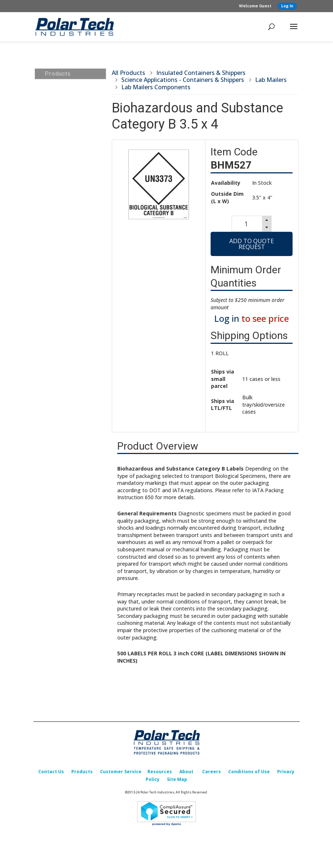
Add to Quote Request (252, 246)
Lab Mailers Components (156, 87)
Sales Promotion (66, 360)
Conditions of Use (249, 774)
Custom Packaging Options (68, 319)
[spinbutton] (246, 225)
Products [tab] (55, 74)
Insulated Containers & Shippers (73, 107)
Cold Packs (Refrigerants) (62, 186)
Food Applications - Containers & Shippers (75, 142)
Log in (227, 320)
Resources (160, 774)
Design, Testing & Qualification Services (71, 302)
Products (82, 774)
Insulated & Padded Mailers (69, 203)
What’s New (60, 350)
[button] (268, 220)
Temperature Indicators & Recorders (74, 230)
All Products (128, 73)
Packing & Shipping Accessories (69, 268)
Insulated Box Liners (70, 217)
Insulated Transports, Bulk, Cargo (71, 90)
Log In (287, 6)
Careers (212, 774)
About (186, 774)
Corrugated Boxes (68, 254)
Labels (54, 244)
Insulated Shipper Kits (74, 172)
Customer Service (121, 774)
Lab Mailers (271, 80)
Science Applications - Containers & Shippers (75, 124)
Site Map (177, 782)
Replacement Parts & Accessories (71, 336)
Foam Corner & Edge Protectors (71, 285)
